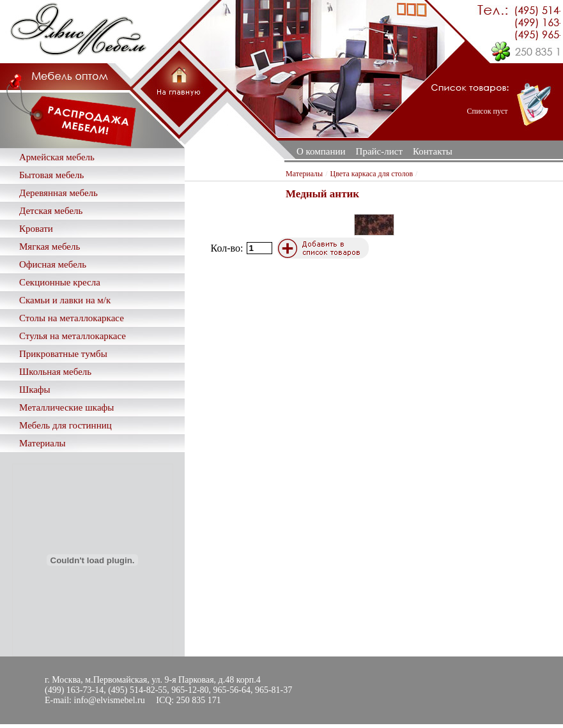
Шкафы (35, 390)
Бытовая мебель (51, 175)
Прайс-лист (379, 151)
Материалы (42, 443)
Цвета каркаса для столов (372, 174)
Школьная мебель (55, 372)
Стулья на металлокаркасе (73, 336)
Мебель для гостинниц (66, 425)
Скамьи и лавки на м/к (65, 300)
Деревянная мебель (58, 193)
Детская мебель (51, 211)
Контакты (433, 151)
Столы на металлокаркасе (72, 318)
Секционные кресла (60, 282)
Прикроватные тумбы (63, 354)
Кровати (36, 229)
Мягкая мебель (50, 246)
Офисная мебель (53, 264)
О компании (321, 151)
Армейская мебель (57, 157)
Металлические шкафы (66, 407)
